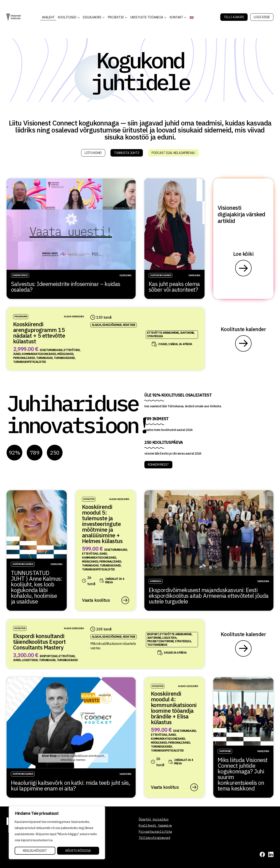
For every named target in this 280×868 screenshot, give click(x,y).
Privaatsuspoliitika (155, 832)
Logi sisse (262, 17)
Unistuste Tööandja (147, 17)
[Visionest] (14, 17)
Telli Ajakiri (234, 17)
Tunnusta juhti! (127, 153)
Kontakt (176, 17)
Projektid (116, 17)
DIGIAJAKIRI (92, 17)
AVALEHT (48, 17)
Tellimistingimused (154, 838)
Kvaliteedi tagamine (155, 826)
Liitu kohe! (93, 153)
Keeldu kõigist (35, 851)
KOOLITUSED (67, 17)
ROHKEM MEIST (158, 465)
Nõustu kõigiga (78, 851)
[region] (57, 833)
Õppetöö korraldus (154, 819)
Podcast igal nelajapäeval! (173, 153)
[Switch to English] (192, 17)
